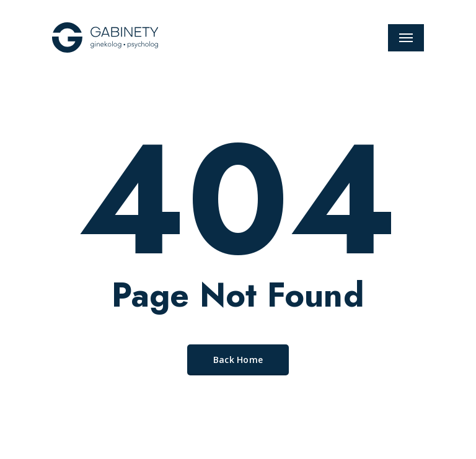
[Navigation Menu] (406, 38)
